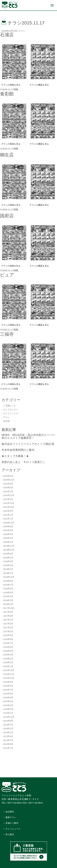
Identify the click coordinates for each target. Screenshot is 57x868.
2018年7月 (8, 585)
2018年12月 (9, 577)
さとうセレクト (11, 410)
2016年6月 (8, 647)
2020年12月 (9, 523)
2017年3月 (8, 632)
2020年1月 (8, 542)
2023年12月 (9, 495)
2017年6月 (8, 624)
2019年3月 (8, 569)
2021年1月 (8, 519)
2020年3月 (8, 538)
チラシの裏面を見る (40, 85)
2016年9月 (8, 635)
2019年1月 (8, 573)
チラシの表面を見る (11, 85)
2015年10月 (9, 678)
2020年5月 (8, 530)
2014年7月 (8, 725)
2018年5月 (8, 593)
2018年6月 (8, 589)
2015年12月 (9, 670)
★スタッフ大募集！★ (15, 456)
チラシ (22, 31)
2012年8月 (8, 744)
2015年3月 (8, 705)
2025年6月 (8, 476)
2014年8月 (8, 721)
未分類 (6, 421)
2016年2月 (8, 662)
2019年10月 (9, 550)
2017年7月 (8, 620)
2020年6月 (8, 526)
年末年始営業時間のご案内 (18, 450)
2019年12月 (9, 546)
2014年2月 (8, 733)
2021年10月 (9, 507)
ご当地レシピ (10, 406)
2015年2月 (8, 709)
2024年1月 (8, 492)
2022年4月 (8, 499)
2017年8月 (8, 616)
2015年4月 (8, 701)
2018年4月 (8, 596)
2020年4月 (8, 534)
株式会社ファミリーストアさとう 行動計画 (28, 444)
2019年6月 (8, 558)
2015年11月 (9, 674)
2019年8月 (8, 554)
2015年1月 (8, 713)
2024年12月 (9, 480)
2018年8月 (8, 581)
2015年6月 (8, 694)
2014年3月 (8, 729)
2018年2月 (8, 604)
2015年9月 (8, 682)
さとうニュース (11, 413)
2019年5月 (8, 561)
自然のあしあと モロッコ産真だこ (23, 462)
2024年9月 (8, 484)
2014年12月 (9, 717)
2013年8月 (8, 736)
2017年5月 (8, 628)
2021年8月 (8, 511)
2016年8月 (8, 639)
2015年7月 (8, 690)
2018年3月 (8, 600)
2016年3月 (8, 659)
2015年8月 (8, 686)
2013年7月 (8, 740)
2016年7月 (8, 643)
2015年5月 (8, 698)
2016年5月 (8, 651)
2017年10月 (9, 608)
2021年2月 (8, 515)
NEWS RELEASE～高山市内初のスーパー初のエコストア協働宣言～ (28, 436)
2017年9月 (8, 612)
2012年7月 (8, 748)
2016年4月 (8, 655)
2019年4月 (8, 565)
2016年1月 (8, 666)
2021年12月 (9, 503)
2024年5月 (8, 488)
